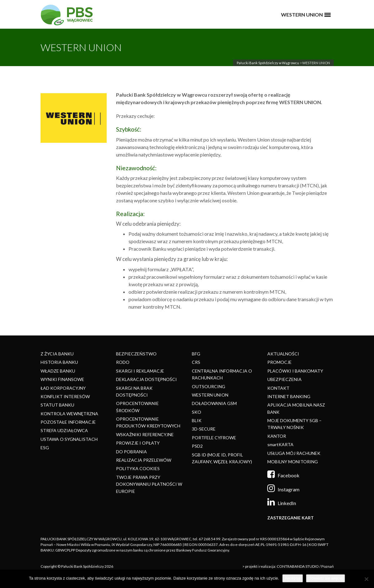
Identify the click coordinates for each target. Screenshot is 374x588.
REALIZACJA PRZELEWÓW (144, 460)
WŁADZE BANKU (58, 371)
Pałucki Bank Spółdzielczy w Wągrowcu (268, 63)
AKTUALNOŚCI (283, 354)
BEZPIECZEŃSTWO (136, 354)
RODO (123, 362)
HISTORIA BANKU (59, 362)
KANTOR (277, 436)
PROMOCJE (279, 362)
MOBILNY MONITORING (293, 462)
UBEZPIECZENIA (284, 379)
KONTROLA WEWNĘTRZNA (69, 414)
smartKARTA (280, 444)
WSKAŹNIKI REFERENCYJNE (145, 434)
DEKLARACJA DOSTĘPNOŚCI (146, 379)
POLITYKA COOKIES (138, 468)
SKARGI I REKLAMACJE (140, 371)
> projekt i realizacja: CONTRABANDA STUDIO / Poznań (288, 566)
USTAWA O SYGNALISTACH (69, 439)
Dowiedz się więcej (326, 578)
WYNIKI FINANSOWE (62, 379)
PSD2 (197, 446)
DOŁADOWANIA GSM (214, 403)
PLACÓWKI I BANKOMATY (295, 371)
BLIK (197, 420)
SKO (197, 412)
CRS (196, 362)
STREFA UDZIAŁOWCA (64, 430)
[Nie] (366, 579)
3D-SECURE (204, 429)
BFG (196, 354)
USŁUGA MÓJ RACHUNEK (294, 453)
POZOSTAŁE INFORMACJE (68, 422)
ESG (45, 448)
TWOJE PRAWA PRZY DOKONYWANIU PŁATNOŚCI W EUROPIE (149, 484)
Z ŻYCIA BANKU (57, 354)
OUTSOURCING (209, 386)
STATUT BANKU (57, 405)
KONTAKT (278, 388)
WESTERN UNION (210, 395)
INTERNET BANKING (289, 396)
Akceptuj (293, 578)
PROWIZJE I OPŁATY (138, 443)
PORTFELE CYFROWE (214, 438)
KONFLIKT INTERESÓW (65, 396)
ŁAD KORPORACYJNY (63, 388)
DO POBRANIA (131, 452)
